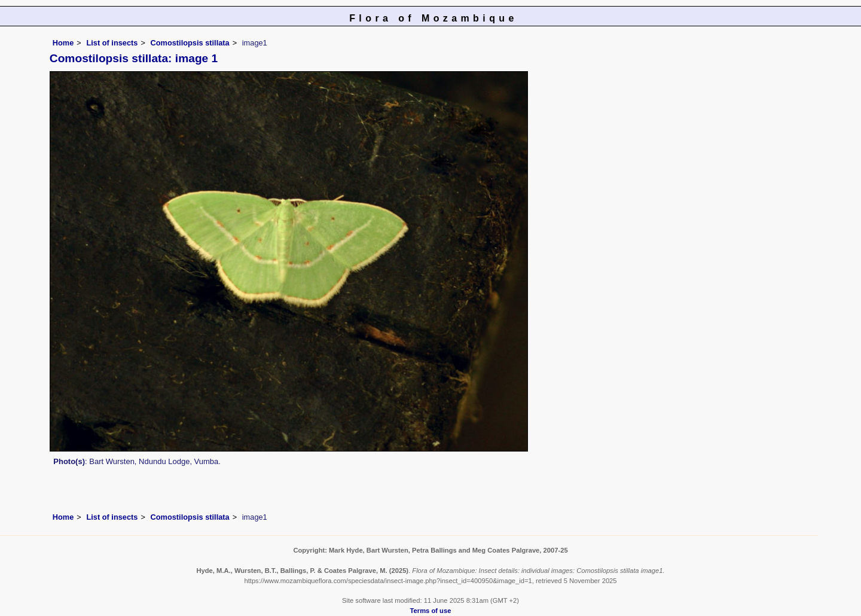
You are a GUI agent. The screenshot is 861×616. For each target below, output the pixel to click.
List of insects (112, 43)
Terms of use (431, 611)
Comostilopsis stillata (190, 43)
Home (63, 43)
